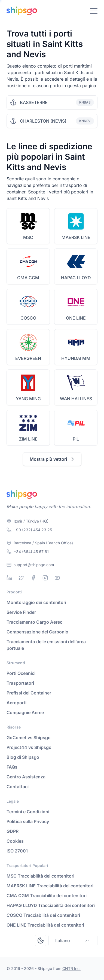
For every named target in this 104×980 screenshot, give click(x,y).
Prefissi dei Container (29, 693)
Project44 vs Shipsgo (29, 747)
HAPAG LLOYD (76, 278)
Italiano (73, 940)
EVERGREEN (28, 358)
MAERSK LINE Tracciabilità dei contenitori (50, 886)
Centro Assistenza (26, 777)
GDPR (13, 831)
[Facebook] (33, 578)
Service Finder (21, 612)
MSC (28, 237)
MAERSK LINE (76, 237)
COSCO (28, 318)
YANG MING (28, 399)
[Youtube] (57, 578)
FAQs (12, 767)
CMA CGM (28, 278)
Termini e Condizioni (28, 812)
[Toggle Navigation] (94, 11)
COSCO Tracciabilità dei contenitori (43, 915)
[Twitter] (21, 578)
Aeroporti (16, 703)
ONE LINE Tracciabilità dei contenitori (45, 925)
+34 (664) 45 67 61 (31, 552)
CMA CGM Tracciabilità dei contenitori (47, 896)
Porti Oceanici (21, 673)
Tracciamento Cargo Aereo (35, 622)
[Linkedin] (9, 578)
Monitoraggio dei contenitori (36, 602)
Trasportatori (20, 683)
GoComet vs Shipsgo (29, 738)
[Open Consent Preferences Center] (41, 940)
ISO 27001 (17, 851)
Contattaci (18, 787)
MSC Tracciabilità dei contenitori (40, 876)
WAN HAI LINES (76, 399)
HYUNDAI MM (76, 358)
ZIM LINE (28, 439)
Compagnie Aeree (25, 712)
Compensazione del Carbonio (37, 632)
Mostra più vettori (52, 459)
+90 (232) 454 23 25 (33, 530)
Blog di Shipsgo (23, 757)
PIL (76, 439)
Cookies (15, 841)
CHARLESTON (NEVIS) (43, 121)
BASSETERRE (34, 102)
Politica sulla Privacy (28, 821)
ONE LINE (76, 318)
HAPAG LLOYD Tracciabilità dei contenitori (51, 905)
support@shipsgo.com (34, 565)
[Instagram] (45, 578)
